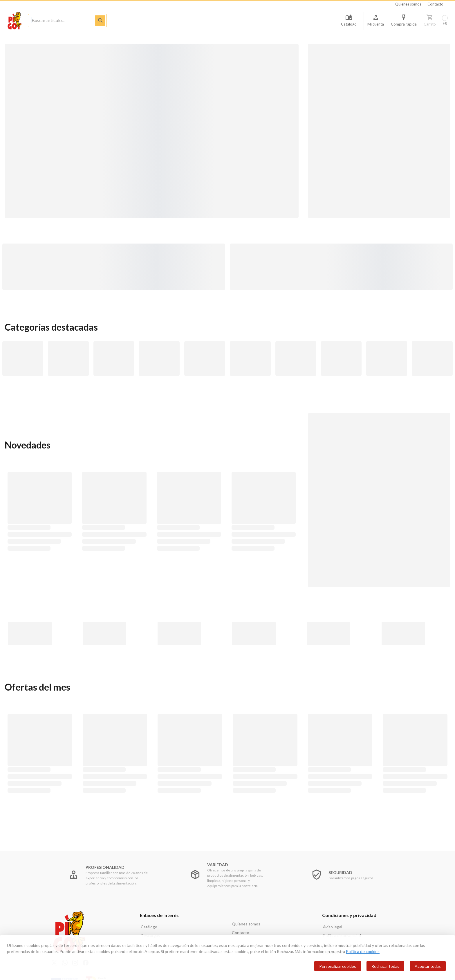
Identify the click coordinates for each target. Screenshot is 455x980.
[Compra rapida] (404, 21)
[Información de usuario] (376, 21)
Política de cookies (363, 951)
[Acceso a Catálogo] (349, 20)
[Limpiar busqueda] (57, 20)
